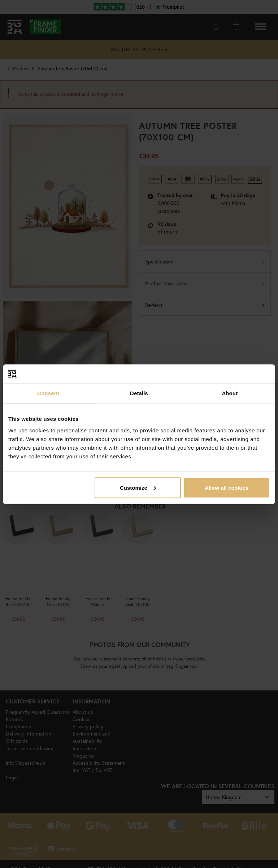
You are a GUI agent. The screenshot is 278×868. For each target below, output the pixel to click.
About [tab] (230, 393)
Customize (138, 487)
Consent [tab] (48, 393)
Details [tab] (139, 393)
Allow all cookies (227, 487)
